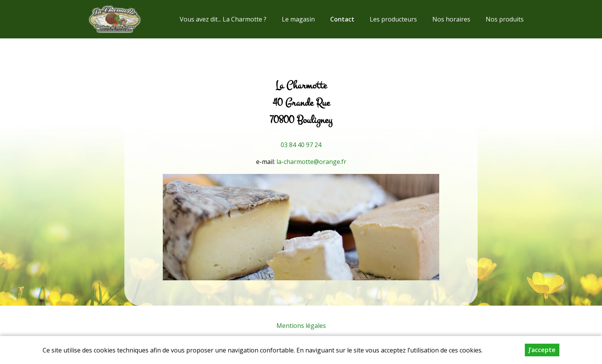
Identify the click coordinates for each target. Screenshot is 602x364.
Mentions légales (301, 326)
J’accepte (542, 353)
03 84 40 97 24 (301, 145)
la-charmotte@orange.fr (311, 162)
